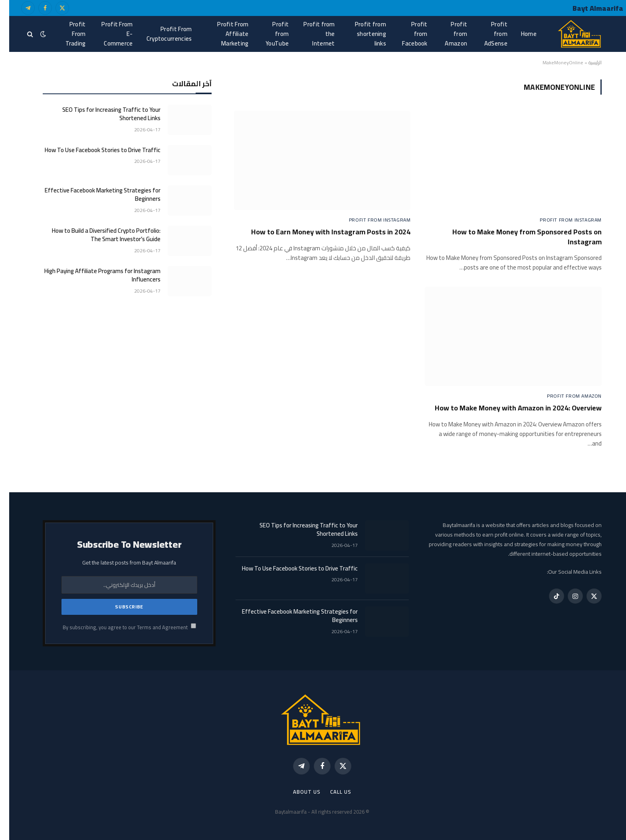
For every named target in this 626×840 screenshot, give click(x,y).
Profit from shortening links (361, 34)
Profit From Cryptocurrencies (160, 34)
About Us (297, 792)
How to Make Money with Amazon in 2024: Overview (509, 408)
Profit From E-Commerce (108, 34)
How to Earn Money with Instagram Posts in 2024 (322, 232)
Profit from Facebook (405, 34)
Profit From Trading (66, 34)
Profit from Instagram (562, 220)
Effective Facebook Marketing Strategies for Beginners (93, 195)
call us (331, 792)
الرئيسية (586, 62)
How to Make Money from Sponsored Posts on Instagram (518, 237)
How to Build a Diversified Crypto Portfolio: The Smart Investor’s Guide (97, 235)
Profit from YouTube (268, 34)
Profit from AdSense (487, 34)
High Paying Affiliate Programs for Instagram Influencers (93, 275)
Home (520, 34)
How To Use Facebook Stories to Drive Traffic (93, 150)
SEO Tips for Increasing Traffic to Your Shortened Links (102, 114)
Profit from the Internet (310, 34)
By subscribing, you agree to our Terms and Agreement (120, 627)
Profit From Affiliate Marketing (224, 34)
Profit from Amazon (447, 34)
